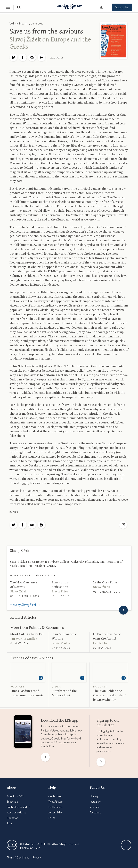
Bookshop (13, 818)
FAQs (52, 818)
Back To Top (126, 845)
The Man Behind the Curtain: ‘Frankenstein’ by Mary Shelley (110, 695)
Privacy (37, 858)
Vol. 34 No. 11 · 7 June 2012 (27, 24)
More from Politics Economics (37, 628)
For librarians (55, 807)
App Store (58, 734)
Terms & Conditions (18, 858)
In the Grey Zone (105, 583)
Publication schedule (18, 807)
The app (55, 802)
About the (15, 796)
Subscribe (121, 7)
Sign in (103, 8)
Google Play (59, 739)
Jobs (10, 823)
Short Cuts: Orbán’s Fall (27, 634)
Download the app (60, 721)
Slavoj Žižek (25, 40)
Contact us (55, 796)
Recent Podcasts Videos (32, 658)
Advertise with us (17, 813)
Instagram (95, 802)
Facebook (95, 813)
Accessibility (55, 813)
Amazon (61, 742)
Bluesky (94, 796)
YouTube (95, 807)
